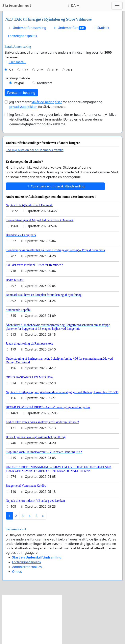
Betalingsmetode (17, 78)
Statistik (101, 28)
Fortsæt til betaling (21, 93)
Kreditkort (44, 83)
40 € (55, 70)
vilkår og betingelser (47, 102)
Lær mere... (15, 62)
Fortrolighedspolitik (23, 36)
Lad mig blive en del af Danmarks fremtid (35, 150)
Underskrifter (69, 28)
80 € (70, 70)
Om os (17, 572)
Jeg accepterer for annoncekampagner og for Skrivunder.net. (56, 104)
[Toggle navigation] (117, 6)
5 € (11, 70)
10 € (25, 70)
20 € (40, 70)
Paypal (19, 83)
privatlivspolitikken (23, 107)
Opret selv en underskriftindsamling (55, 186)
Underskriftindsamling (27, 28)
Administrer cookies (27, 567)
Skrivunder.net (17, 5)
